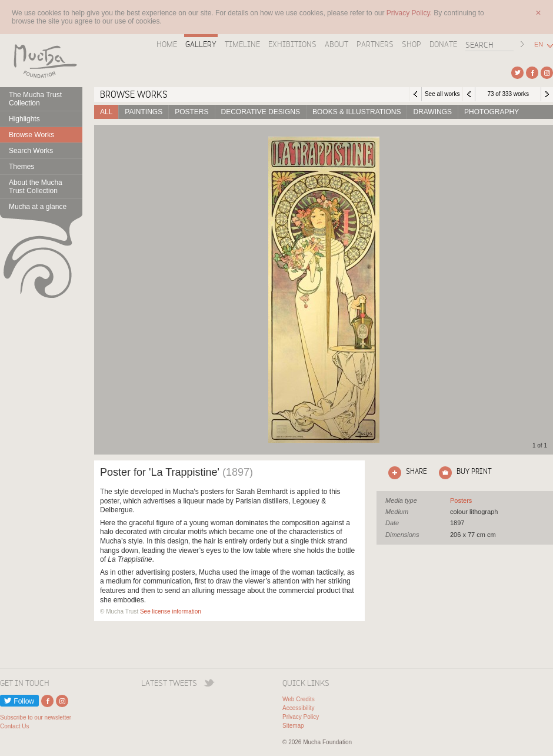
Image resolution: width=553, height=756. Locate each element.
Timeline (242, 44)
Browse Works (31, 135)
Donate (443, 44)
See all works (442, 94)
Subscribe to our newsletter (36, 717)
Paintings (144, 112)
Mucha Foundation (41, 61)
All (106, 112)
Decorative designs (261, 112)
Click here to (405, 473)
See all (461, 500)
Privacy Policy (301, 717)
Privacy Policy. (410, 13)
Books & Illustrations (357, 112)
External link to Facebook (532, 73)
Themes (21, 167)
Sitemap (293, 726)
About (337, 44)
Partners (375, 44)
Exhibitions (292, 44)
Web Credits (299, 699)
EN (539, 44)
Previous (469, 94)
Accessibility (298, 708)
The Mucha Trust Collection (35, 99)
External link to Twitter (517, 73)
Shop (412, 44)
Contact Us (14, 726)
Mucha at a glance (38, 207)
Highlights (24, 119)
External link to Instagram (547, 73)
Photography (492, 112)
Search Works (31, 151)
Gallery (201, 44)
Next (547, 94)
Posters (191, 112)
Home (167, 44)
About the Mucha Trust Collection (36, 187)
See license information (171, 611)
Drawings (432, 112)
